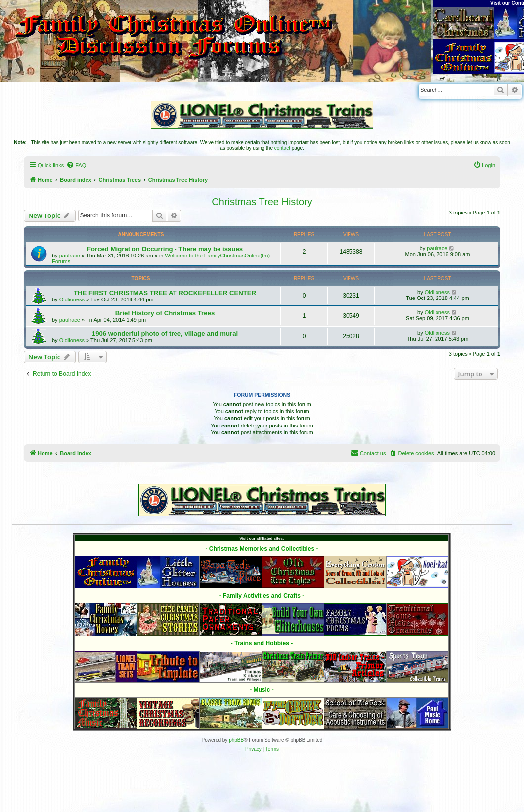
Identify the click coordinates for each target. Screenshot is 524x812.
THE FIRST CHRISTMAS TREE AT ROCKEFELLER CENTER (165, 293)
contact (282, 148)
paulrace (70, 256)
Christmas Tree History (262, 202)
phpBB (236, 740)
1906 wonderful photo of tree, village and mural (165, 333)
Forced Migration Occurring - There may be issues (165, 249)
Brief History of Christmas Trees (165, 313)
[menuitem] (76, 165)
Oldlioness (72, 299)
